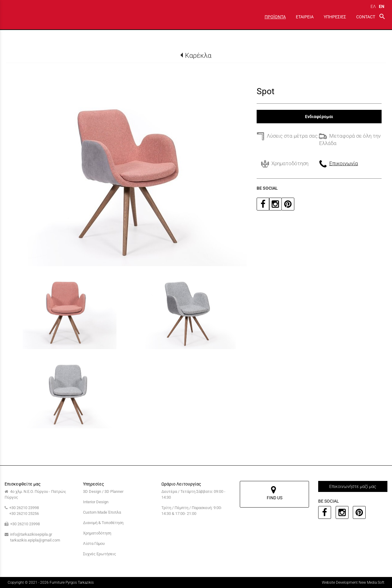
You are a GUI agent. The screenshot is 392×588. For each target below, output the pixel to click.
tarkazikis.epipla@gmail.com (35, 540)
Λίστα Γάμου (94, 543)
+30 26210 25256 (24, 514)
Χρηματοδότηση (97, 533)
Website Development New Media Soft (353, 582)
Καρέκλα (198, 55)
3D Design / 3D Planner (103, 491)
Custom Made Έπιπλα (102, 512)
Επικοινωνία (344, 163)
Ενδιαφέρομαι (319, 117)
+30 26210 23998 (24, 508)
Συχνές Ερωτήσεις (100, 554)
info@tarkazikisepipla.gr (31, 534)
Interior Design (96, 502)
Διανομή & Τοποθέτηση (103, 523)
